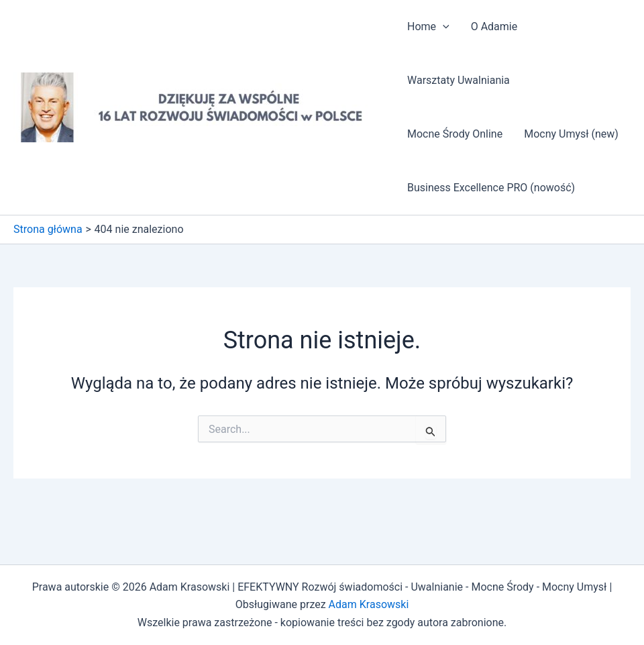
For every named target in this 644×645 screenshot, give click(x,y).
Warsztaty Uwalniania (459, 80)
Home (428, 27)
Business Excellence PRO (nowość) (491, 188)
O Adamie (494, 27)
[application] (443, 27)
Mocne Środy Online (455, 134)
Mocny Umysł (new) (571, 134)
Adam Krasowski (369, 604)
